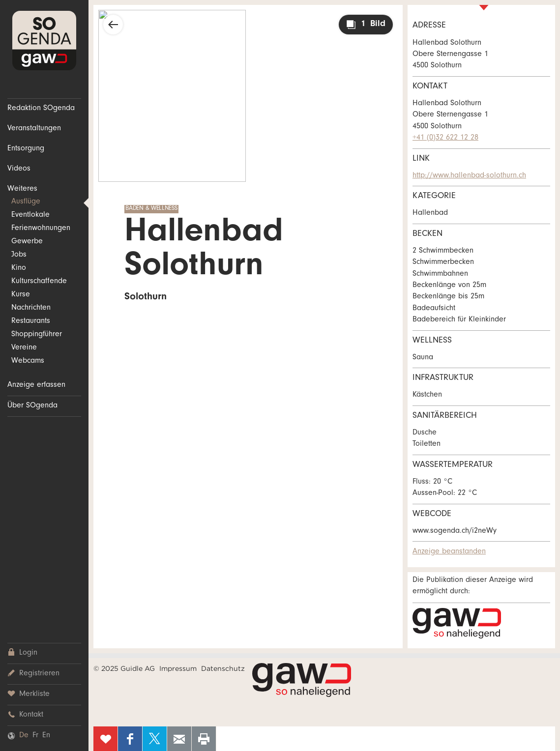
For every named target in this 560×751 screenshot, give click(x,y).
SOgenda (44, 41)
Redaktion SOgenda (41, 109)
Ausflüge (26, 202)
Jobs (19, 255)
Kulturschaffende (39, 282)
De (24, 736)
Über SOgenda (32, 406)
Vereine (24, 348)
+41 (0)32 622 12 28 (445, 138)
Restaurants (31, 321)
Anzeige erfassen (36, 385)
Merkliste (29, 694)
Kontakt (25, 715)
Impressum (178, 668)
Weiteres (22, 189)
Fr (35, 736)
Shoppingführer (37, 335)
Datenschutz (223, 668)
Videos (19, 169)
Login (22, 653)
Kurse (21, 295)
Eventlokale (30, 215)
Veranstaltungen (34, 129)
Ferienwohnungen (41, 229)
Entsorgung (26, 149)
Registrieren (33, 674)
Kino (19, 268)
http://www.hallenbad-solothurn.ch (469, 176)
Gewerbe (27, 242)
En (46, 736)
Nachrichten (31, 308)
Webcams (28, 361)
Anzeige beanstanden (449, 552)
